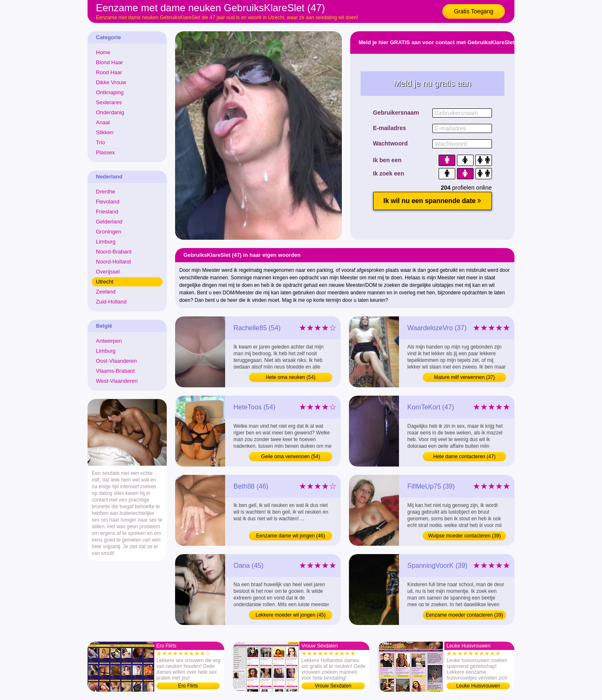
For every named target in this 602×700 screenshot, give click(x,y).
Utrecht (105, 282)
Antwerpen (109, 341)
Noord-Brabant (114, 252)
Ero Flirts (188, 686)
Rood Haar (109, 72)
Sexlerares (109, 102)
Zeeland (106, 292)
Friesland (107, 212)
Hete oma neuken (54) (290, 377)
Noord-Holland (113, 262)
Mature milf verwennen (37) (464, 377)
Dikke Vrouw (111, 82)
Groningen (109, 232)
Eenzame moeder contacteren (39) (464, 615)
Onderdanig (110, 112)
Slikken (105, 132)
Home (103, 52)
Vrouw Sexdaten (333, 686)
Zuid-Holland (111, 302)
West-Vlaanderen (117, 381)
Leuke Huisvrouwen (478, 686)
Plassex (105, 152)
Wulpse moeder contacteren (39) (465, 536)
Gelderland (109, 222)
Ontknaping (110, 92)
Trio (100, 142)
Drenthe (105, 192)
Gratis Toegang (474, 11)
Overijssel (108, 272)
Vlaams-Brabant (115, 371)
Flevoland (108, 202)
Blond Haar (109, 62)
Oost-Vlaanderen (116, 361)
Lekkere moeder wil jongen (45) (291, 615)
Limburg (106, 242)
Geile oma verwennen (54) (290, 457)
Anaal (103, 122)
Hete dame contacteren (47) (464, 457)
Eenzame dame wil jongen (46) (290, 536)
